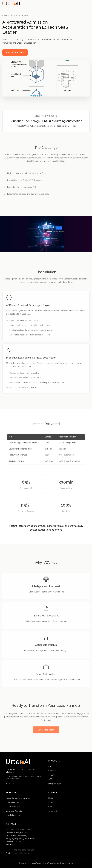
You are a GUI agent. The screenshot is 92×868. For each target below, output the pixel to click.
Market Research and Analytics (18, 798)
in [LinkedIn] (14, 784)
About (51, 802)
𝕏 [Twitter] (10, 784)
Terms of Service (55, 811)
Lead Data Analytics (14, 815)
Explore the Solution (15, 52)
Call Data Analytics (13, 807)
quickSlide (52, 775)
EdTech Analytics (13, 802)
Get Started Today (46, 731)
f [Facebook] (6, 784)
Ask (50, 766)
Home (51, 798)
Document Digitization (15, 811)
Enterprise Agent (55, 784)
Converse (52, 771)
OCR (50, 779)
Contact (51, 807)
